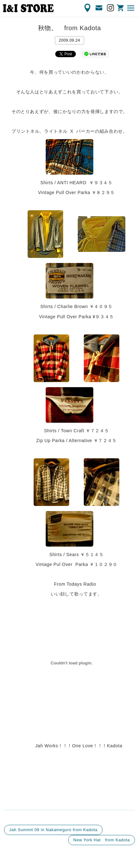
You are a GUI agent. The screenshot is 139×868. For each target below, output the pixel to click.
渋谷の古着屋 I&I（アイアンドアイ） (28, 8)
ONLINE (121, 8)
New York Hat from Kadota (102, 840)
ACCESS (88, 8)
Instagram (111, 8)
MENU (131, 8)
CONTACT (99, 8)
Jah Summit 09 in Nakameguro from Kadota (53, 830)
